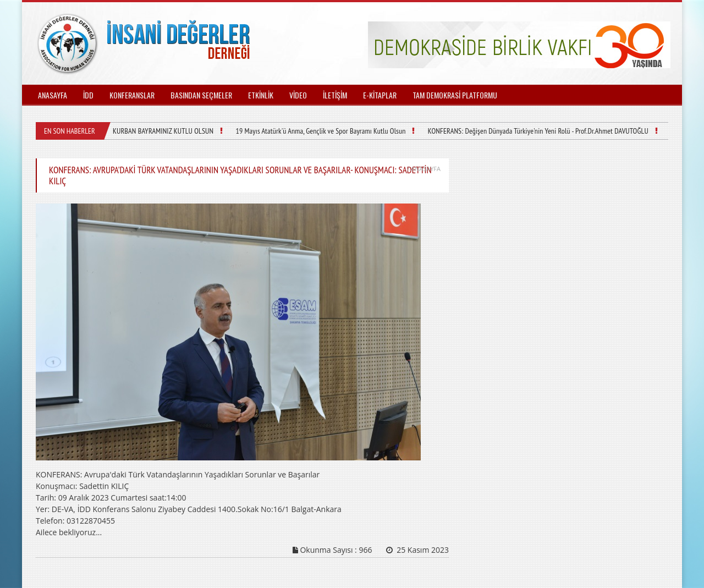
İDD (88, 95)
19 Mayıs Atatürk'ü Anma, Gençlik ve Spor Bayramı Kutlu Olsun (316, 131)
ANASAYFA (53, 95)
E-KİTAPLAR (380, 95)
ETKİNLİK (261, 95)
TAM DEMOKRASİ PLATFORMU (455, 95)
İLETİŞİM (335, 95)
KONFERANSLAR (132, 95)
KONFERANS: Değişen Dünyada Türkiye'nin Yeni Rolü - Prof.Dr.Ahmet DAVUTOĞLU (528, 131)
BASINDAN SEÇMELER (201, 95)
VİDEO (298, 95)
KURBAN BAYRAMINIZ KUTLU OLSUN (162, 131)
